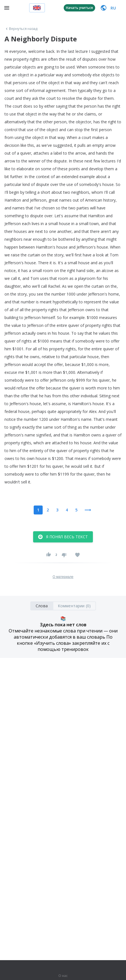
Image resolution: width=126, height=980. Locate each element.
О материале (63, 577)
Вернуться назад (21, 29)
